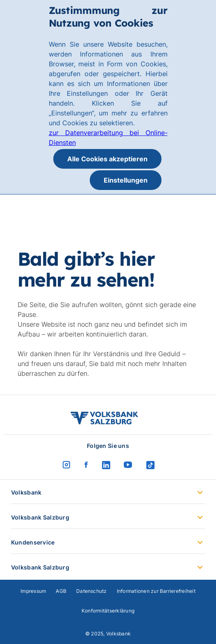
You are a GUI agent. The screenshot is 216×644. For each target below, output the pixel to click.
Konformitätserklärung (108, 611)
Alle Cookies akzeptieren (107, 159)
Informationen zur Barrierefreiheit (156, 591)
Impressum (33, 591)
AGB (61, 591)
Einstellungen (126, 180)
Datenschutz (92, 591)
